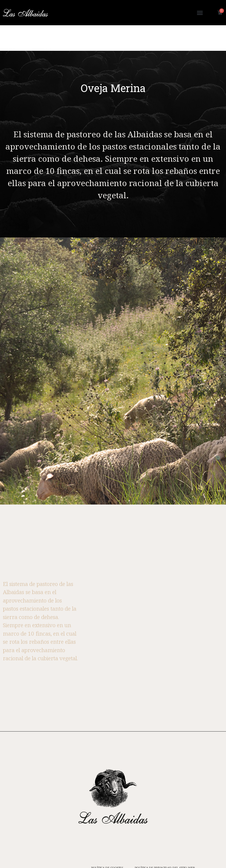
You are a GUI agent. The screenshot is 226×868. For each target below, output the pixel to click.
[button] (200, 13)
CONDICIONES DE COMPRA (128, 855)
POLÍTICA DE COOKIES (107, 842)
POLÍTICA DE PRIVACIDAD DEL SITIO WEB (165, 842)
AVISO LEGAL (168, 855)
